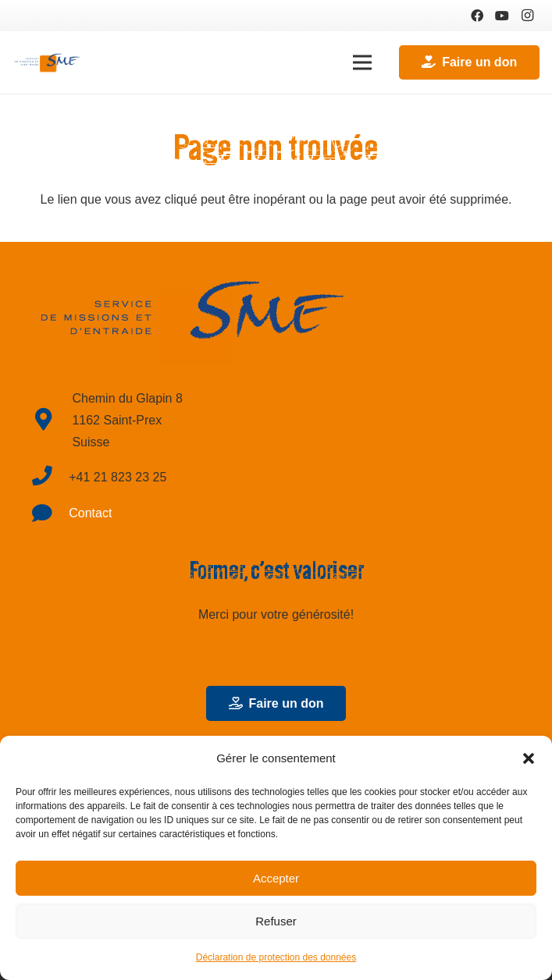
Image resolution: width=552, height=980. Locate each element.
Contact (90, 513)
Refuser (276, 921)
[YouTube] (502, 16)
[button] (529, 758)
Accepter (276, 878)
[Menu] (362, 62)
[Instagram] (527, 16)
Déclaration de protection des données (276, 957)
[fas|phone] (50, 478)
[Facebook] (477, 16)
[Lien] (47, 62)
